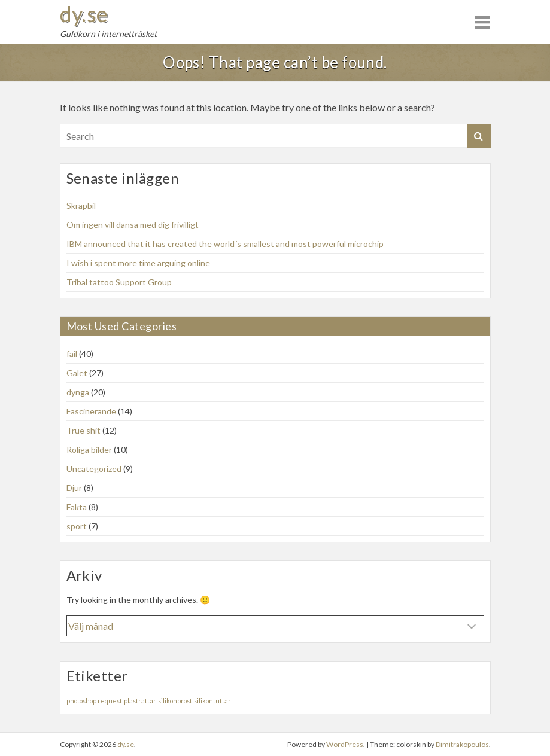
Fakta (77, 507)
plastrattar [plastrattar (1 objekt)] (140, 701)
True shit (83, 430)
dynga (78, 392)
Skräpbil (81, 205)
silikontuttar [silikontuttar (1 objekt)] (212, 701)
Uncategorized (94, 469)
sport (77, 526)
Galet (77, 373)
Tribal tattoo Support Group (119, 282)
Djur (74, 488)
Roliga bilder (89, 449)
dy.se (84, 14)
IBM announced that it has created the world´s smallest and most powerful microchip (225, 244)
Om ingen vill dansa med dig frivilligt (133, 225)
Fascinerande (91, 411)
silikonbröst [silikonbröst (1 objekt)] (175, 701)
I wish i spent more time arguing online (138, 263)
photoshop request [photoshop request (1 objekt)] (94, 701)
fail (72, 354)
